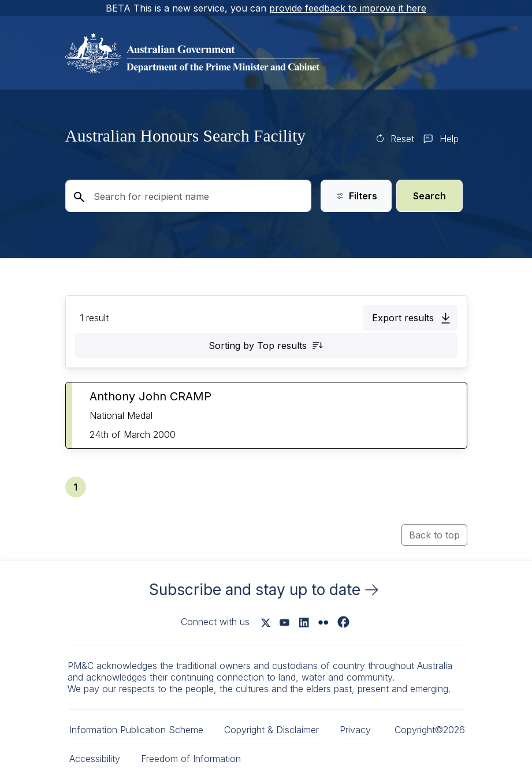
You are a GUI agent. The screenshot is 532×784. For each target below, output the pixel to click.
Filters (356, 196)
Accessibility (95, 759)
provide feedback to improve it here (348, 8)
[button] (410, 318)
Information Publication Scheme (136, 730)
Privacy (355, 730)
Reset (402, 139)
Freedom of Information (191, 759)
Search (429, 196)
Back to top (434, 535)
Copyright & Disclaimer (271, 730)
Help (449, 139)
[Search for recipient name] (188, 196)
